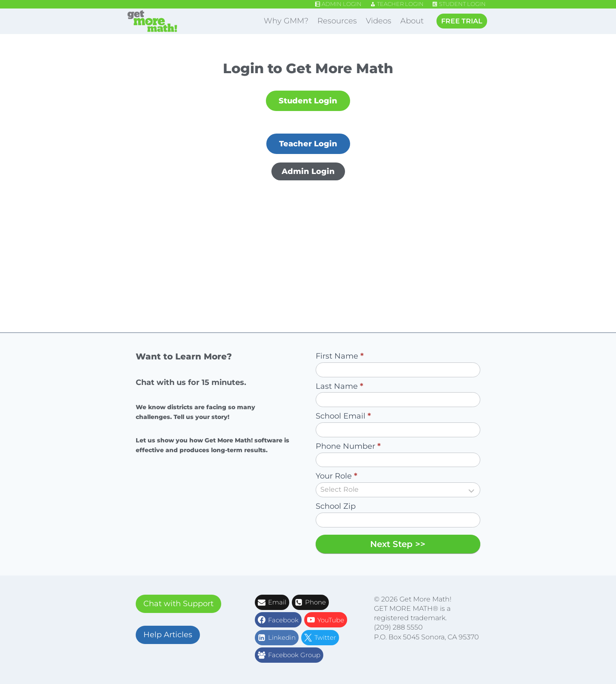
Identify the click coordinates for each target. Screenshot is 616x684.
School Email (343, 416)
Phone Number (348, 446)
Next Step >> (398, 544)
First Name (340, 356)
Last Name (339, 386)
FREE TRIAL (462, 21)
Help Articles (168, 635)
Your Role (337, 476)
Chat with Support (178, 604)
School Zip (336, 506)
